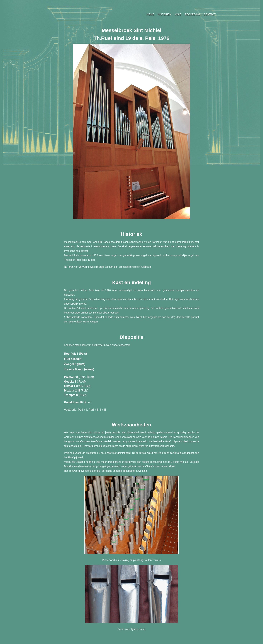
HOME (150, 14)
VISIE (178, 14)
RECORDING (193, 14)
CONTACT (210, 14)
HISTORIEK (165, 14)
